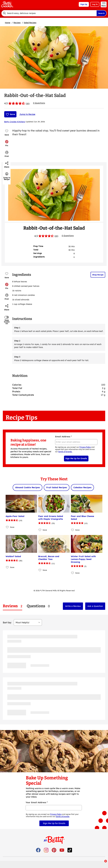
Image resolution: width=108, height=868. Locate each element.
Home (8, 23)
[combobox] (49, 13)
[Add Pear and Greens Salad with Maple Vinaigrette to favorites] (40, 530)
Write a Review (73, 606)
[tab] (13, 606)
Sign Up (84, 4)
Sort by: (7, 622)
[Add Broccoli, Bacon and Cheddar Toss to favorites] (40, 570)
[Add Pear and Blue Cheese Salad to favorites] (73, 530)
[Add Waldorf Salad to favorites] (7, 567)
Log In (95, 4)
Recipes (17, 23)
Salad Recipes (30, 23)
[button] (7, 143)
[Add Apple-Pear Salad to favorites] (7, 527)
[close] (106, 861)
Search (101, 13)
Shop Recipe (98, 275)
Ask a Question (95, 606)
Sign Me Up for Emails (76, 458)
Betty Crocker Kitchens (15, 122)
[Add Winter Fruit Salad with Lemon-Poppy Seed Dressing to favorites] (73, 573)
